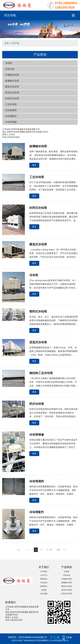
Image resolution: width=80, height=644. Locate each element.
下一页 (49, 550)
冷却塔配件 (11, 116)
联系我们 (44, 586)
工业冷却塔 (11, 104)
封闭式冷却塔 (12, 98)
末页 (58, 550)
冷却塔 (8, 63)
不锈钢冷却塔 (12, 75)
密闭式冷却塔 (38, 311)
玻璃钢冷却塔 (12, 81)
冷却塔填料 (11, 110)
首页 (7, 43)
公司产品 (15, 43)
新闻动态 (44, 579)
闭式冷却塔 (37, 404)
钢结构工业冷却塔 (41, 373)
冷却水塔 (10, 69)
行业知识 (44, 583)
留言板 (44, 590)
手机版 (69, 637)
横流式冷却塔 (12, 87)
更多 (34, 165)
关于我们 (44, 572)
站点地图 (44, 594)
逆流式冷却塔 (12, 93)
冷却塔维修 (11, 122)
